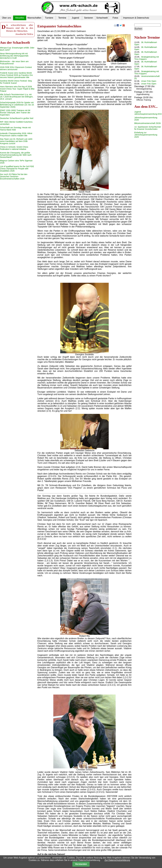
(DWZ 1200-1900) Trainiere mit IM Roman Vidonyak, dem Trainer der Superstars (15, 113)
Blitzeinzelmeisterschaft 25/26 (147, 123)
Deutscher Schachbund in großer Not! (17, 118)
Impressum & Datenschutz (136, 18)
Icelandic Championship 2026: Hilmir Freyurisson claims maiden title (16, 134)
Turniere (49, 18)
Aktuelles (20, 18)
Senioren (88, 18)
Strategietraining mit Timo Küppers (147, 58)
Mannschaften (34, 18)
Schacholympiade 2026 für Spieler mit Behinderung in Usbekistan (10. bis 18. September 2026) (17, 105)
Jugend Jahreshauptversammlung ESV (148, 113)
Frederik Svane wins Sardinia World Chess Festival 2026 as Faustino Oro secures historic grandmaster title (16, 75)
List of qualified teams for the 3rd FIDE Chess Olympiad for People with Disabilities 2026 (17, 169)
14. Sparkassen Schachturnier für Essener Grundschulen (148, 128)
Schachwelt (102, 18)
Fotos (115, 18)
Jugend (75, 18)
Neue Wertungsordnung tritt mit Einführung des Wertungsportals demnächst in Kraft (14, 56)
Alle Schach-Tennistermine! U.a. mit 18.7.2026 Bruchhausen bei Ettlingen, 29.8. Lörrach (17, 97)
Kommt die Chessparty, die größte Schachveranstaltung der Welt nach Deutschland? (16, 155)
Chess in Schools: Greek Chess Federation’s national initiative (14, 148)
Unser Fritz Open (149, 81)
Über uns (7, 18)
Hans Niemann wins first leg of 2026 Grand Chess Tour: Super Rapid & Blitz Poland (17, 89)
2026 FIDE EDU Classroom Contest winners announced (16, 68)
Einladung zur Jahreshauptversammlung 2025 (146, 135)
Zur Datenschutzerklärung (117, 860)
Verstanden (81, 864)
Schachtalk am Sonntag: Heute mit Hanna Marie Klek (15, 129)
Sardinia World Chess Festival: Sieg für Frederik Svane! (16, 82)
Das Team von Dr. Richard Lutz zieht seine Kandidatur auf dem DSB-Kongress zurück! (16, 141)
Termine (62, 18)
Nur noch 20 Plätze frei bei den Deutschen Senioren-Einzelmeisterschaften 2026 (14, 177)
